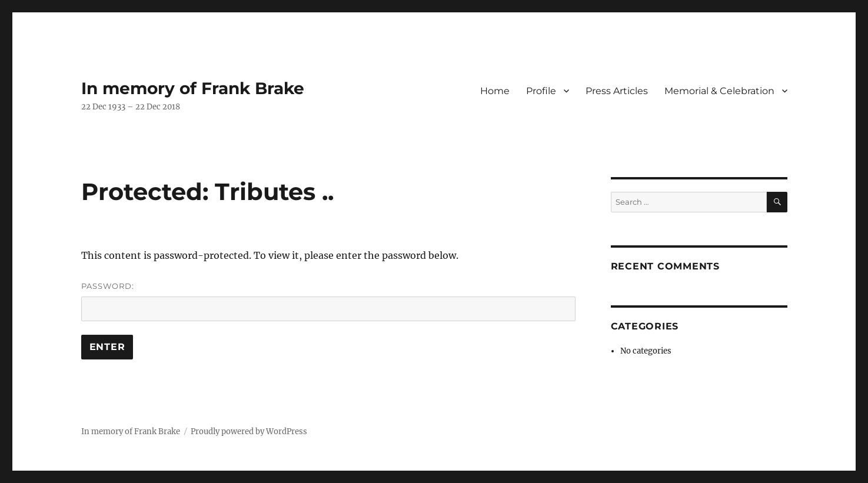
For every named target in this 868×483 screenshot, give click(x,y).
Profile (541, 91)
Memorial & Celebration (719, 91)
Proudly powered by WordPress (249, 432)
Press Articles (617, 91)
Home (495, 91)
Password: (328, 301)
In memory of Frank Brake (193, 88)
